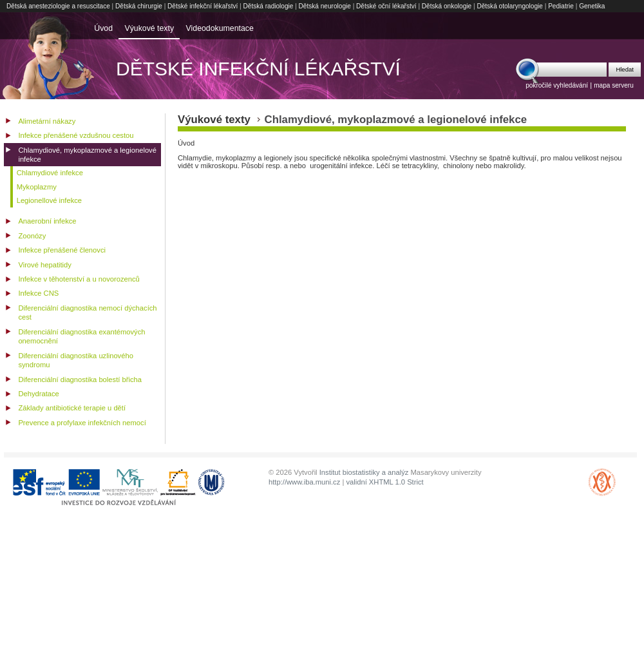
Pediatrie (561, 6)
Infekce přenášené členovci (62, 250)
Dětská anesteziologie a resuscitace (58, 6)
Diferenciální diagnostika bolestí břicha (80, 380)
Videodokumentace (220, 28)
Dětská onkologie (447, 6)
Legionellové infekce (49, 200)
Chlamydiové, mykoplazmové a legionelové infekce (87, 155)
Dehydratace (38, 394)
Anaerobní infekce (47, 221)
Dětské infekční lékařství (203, 6)
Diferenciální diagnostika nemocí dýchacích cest (87, 313)
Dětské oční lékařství (386, 6)
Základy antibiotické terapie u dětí (72, 408)
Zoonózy (32, 236)
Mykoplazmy (37, 187)
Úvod (103, 28)
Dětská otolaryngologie (510, 6)
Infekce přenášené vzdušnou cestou (76, 135)
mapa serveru (614, 85)
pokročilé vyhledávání (557, 85)
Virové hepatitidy (45, 265)
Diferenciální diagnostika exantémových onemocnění (81, 337)
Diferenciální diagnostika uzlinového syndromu (76, 360)
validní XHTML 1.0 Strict (384, 482)
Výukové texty (149, 28)
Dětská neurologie (325, 6)
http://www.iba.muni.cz (304, 482)
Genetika (592, 6)
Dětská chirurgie (139, 6)
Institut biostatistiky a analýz (364, 472)
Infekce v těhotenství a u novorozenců (79, 279)
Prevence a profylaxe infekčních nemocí (82, 423)
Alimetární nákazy (47, 121)
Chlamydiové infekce (50, 173)
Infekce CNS (38, 293)
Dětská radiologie (269, 6)
